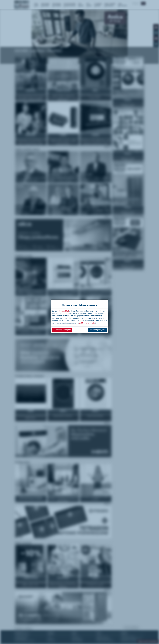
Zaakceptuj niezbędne (62, 330)
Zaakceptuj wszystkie (97, 330)
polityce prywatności (87, 323)
